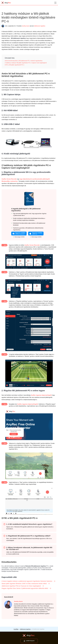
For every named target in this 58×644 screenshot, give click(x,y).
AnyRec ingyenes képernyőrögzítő (41, 395)
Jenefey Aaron (26, 26)
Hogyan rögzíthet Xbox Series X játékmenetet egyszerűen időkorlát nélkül (26, 588)
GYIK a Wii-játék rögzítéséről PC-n (14, 65)
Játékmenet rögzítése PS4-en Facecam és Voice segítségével (23, 586)
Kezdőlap (16, 629)
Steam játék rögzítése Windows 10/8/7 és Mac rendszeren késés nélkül (26, 584)
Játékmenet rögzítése (40, 26)
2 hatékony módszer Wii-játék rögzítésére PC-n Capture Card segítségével (26, 63)
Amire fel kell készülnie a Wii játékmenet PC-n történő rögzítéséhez (24, 61)
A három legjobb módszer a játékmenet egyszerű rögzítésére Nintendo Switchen (28, 581)
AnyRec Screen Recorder (9, 179)
